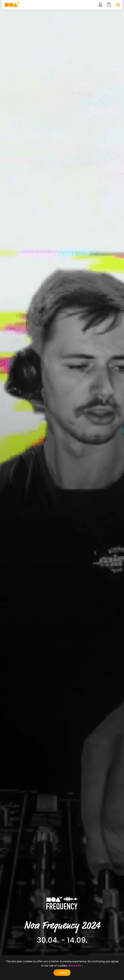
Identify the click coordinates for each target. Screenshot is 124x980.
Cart (109, 5)
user (100, 5)
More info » (75, 966)
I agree (62, 973)
